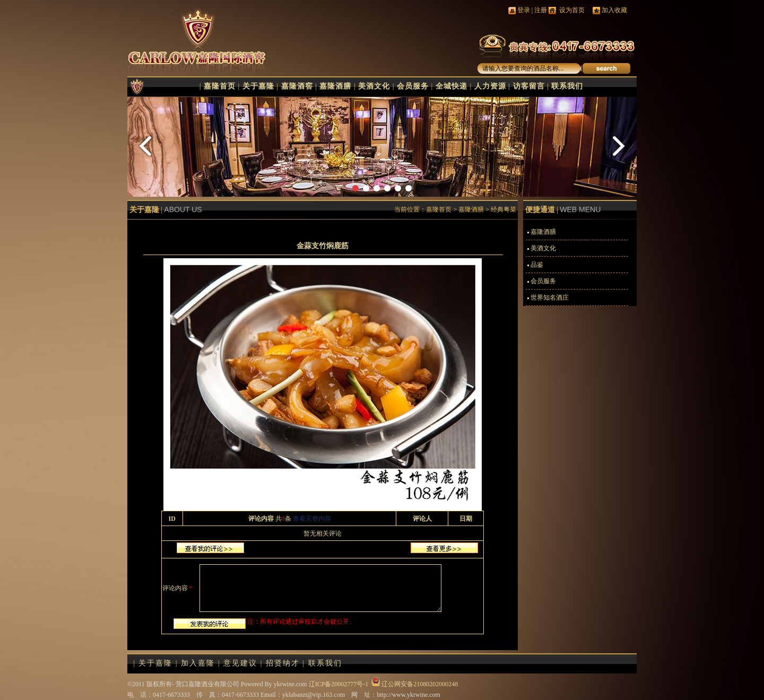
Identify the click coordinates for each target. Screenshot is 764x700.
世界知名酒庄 (550, 297)
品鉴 (537, 265)
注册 (541, 10)
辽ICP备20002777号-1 (339, 684)
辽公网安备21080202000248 (420, 684)
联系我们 (567, 86)
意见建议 (240, 663)
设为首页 (571, 10)
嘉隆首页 (220, 86)
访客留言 (529, 86)
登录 (524, 10)
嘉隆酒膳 (335, 86)
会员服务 (413, 86)
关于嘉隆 (258, 86)
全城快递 (452, 86)
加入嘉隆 (198, 663)
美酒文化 (374, 86)
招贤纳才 (283, 663)
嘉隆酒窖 (297, 86)
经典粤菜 (503, 209)
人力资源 (490, 86)
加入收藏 (614, 10)
